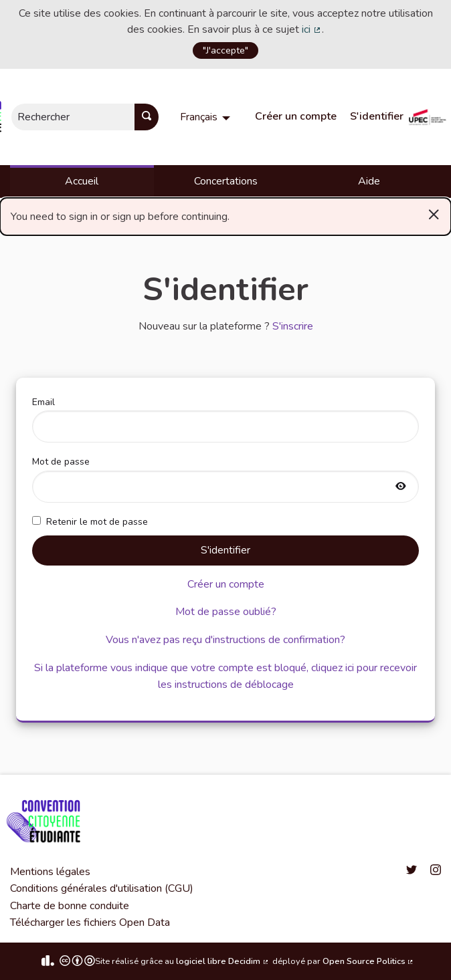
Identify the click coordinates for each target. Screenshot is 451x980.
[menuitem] (207, 117)
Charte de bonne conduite (70, 906)
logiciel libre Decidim (223, 961)
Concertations (226, 181)
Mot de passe (225, 479)
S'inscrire (293, 326)
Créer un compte (296, 116)
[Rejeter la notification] (434, 214)
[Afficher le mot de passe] (401, 487)
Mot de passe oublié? (226, 612)
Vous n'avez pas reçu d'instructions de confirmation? (225, 640)
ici (312, 29)
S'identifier (377, 116)
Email (225, 419)
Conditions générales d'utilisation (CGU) (102, 888)
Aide (369, 181)
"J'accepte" (225, 50)
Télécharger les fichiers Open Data (90, 923)
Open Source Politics (369, 961)
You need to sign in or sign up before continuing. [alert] (225, 214)
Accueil (82, 181)
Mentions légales (50, 872)
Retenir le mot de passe (90, 522)
